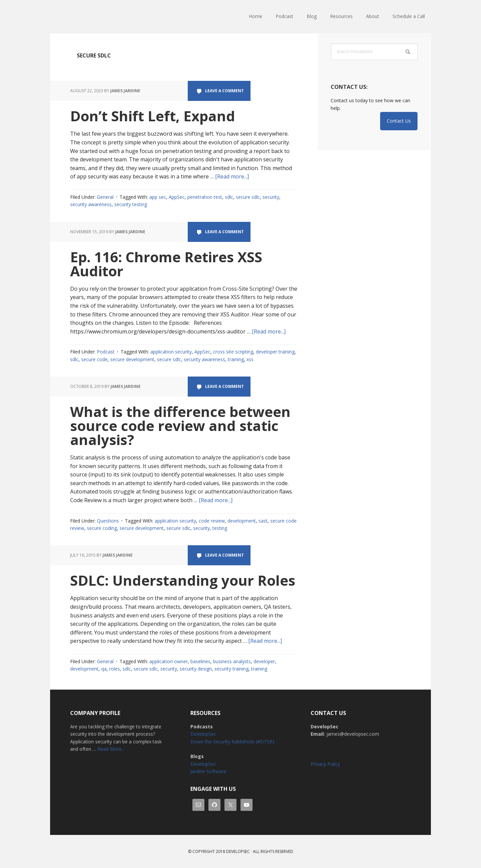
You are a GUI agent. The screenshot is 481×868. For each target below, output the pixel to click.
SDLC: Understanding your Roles (183, 580)
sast (263, 521)
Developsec (238, 851)
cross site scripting (233, 352)
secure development (132, 359)
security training (231, 669)
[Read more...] (232, 176)
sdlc (229, 197)
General (105, 197)
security (271, 197)
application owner (169, 661)
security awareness (91, 204)
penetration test (205, 197)
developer (264, 661)
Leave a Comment (224, 91)
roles (115, 669)
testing (220, 528)
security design (196, 669)
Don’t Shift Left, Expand (153, 116)
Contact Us (399, 121)
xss (250, 359)
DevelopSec (94, 17)
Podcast (106, 352)
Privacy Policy (325, 764)
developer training (275, 352)
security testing (131, 204)
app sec (158, 197)
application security (171, 352)
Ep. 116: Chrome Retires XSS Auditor (166, 264)
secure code (94, 359)
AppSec (177, 197)
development (242, 521)
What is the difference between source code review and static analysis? (180, 425)
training (236, 359)
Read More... (111, 749)
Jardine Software (208, 771)
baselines (200, 661)
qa (104, 669)
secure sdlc (248, 197)
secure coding (102, 528)
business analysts (232, 661)
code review (212, 521)
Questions (108, 521)
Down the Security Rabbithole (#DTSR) (232, 742)
